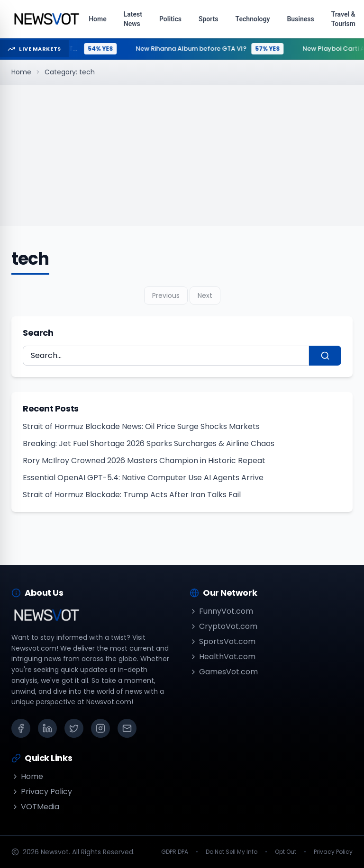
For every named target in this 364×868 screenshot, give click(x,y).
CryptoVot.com (223, 626)
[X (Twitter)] (74, 728)
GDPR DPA (175, 852)
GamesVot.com (224, 672)
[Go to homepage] (46, 19)
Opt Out (286, 852)
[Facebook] (21, 728)
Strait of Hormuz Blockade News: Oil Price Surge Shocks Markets (141, 426)
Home (21, 72)
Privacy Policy (42, 792)
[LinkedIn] (47, 728)
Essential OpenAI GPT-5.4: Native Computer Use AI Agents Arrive (143, 478)
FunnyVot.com (221, 611)
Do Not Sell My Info (232, 852)
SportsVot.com (223, 641)
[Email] (127, 728)
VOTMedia (35, 807)
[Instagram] (100, 728)
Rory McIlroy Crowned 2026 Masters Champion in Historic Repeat (144, 461)
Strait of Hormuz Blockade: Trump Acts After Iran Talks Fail (132, 495)
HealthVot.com (223, 657)
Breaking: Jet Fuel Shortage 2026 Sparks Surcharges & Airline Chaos (149, 443)
